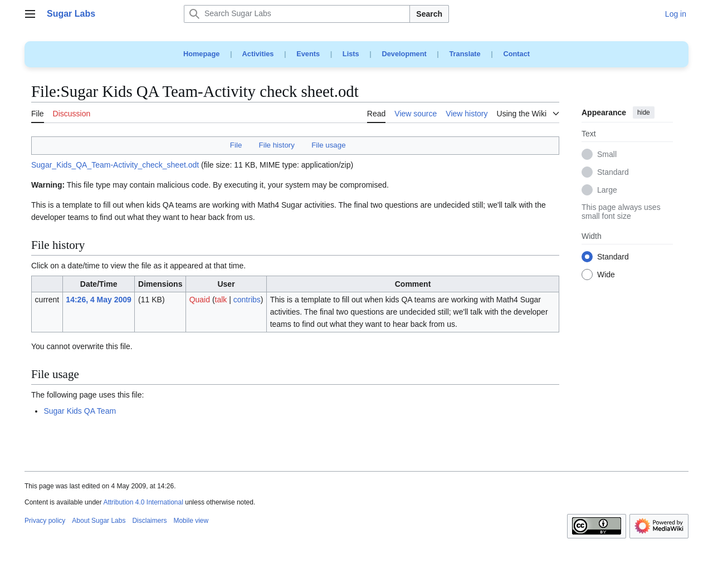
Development (404, 54)
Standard (613, 173)
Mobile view (191, 521)
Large (607, 190)
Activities (258, 54)
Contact (516, 54)
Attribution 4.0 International (143, 502)
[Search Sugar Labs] (297, 14)
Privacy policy (45, 521)
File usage (328, 145)
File (236, 145)
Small (607, 155)
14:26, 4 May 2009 (99, 300)
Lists (351, 54)
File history (277, 145)
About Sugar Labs (99, 521)
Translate (465, 54)
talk (221, 300)
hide (644, 112)
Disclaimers (149, 521)
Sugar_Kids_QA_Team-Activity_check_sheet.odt (115, 165)
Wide (606, 275)
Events (308, 54)
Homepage (201, 54)
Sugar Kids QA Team (80, 411)
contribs (247, 300)
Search (429, 14)
